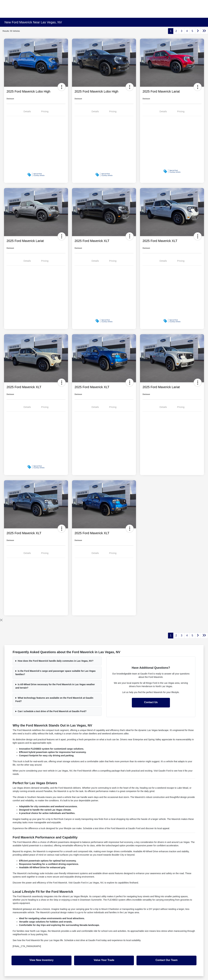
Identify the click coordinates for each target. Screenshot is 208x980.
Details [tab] (27, 111)
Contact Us (151, 702)
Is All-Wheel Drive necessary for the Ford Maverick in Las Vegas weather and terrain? (55, 686)
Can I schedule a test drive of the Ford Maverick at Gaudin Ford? (52, 711)
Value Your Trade (104, 960)
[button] (62, 87)
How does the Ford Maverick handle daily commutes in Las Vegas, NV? (56, 661)
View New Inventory (41, 960)
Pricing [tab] (45, 111)
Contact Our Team (167, 960)
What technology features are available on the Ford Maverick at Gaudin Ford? (54, 700)
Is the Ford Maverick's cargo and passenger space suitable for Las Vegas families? (55, 673)
